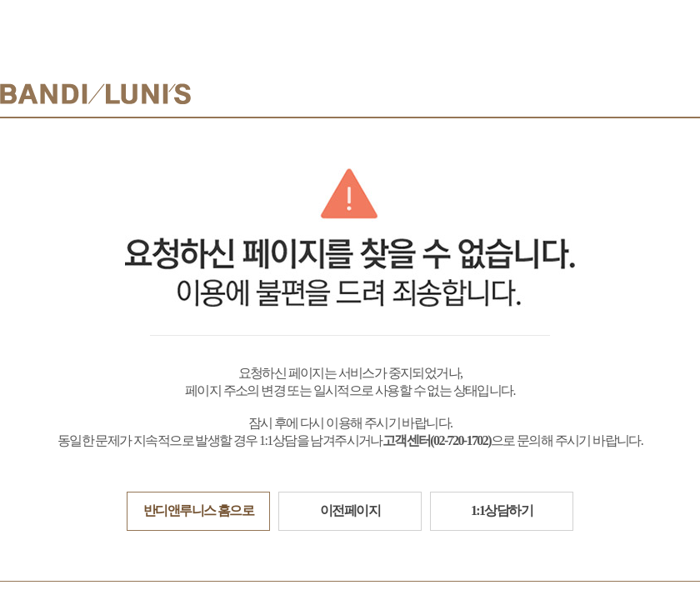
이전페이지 (350, 510)
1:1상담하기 (502, 510)
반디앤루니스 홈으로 (198, 510)
